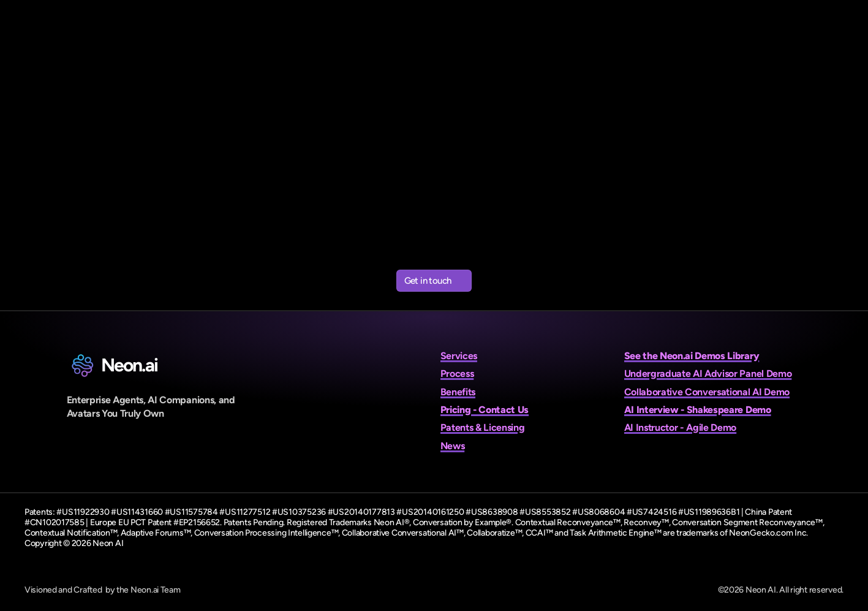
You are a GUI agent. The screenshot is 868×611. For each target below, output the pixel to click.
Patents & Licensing (483, 427)
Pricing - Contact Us (485, 410)
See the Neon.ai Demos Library (692, 356)
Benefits (458, 392)
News (453, 446)
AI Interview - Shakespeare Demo (698, 410)
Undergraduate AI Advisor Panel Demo (708, 374)
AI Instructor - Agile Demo (681, 427)
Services (459, 356)
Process (457, 374)
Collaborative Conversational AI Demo (707, 392)
